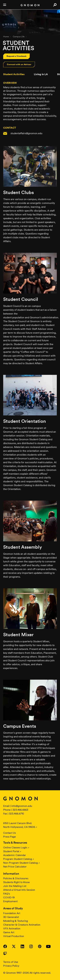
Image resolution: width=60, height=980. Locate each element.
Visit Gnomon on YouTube (48, 946)
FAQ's (7, 894)
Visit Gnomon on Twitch (5, 953)
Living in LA (41, 74)
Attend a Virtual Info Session (19, 890)
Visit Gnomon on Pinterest (40, 946)
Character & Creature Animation (22, 925)
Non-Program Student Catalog (20, 863)
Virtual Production (14, 936)
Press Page (10, 837)
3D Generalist (11, 917)
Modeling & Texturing (16, 921)
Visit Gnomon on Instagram (31, 946)
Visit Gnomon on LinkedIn (22, 946)
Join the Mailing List (15, 886)
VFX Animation (12, 929)
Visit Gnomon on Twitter (14, 946)
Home (6, 37)
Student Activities (14, 74)
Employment (10, 901)
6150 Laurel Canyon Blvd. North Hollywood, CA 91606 (19, 825)
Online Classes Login (15, 847)
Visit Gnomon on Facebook (5, 946)
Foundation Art (12, 913)
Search (55, 5)
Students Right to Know (16, 882)
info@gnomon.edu (22, 806)
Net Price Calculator (15, 867)
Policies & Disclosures (16, 878)
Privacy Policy (11, 966)
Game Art (9, 932)
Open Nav (5, 5)
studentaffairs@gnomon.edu (26, 133)
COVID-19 (9, 897)
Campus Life (19, 37)
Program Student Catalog (18, 859)
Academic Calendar (15, 855)
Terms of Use (11, 962)
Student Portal (11, 851)
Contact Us (10, 833)
